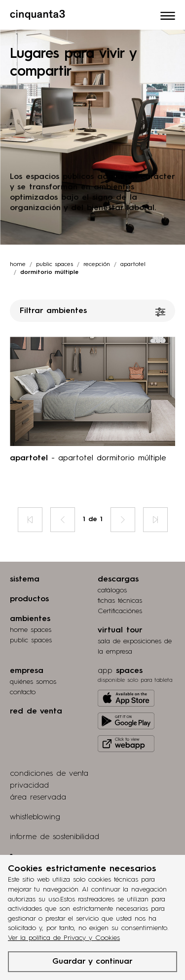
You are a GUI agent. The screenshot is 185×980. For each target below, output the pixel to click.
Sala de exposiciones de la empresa (135, 646)
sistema (25, 579)
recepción (97, 265)
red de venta (36, 712)
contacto (23, 692)
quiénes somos (33, 682)
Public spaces (55, 265)
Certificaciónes (120, 611)
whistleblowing (35, 817)
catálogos (112, 590)
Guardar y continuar (92, 962)
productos (29, 599)
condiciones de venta (49, 774)
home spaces (31, 630)
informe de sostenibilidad (55, 837)
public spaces (31, 640)
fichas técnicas (120, 601)
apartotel (133, 265)
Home (18, 265)
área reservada (38, 798)
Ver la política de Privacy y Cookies (64, 938)
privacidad (29, 786)
